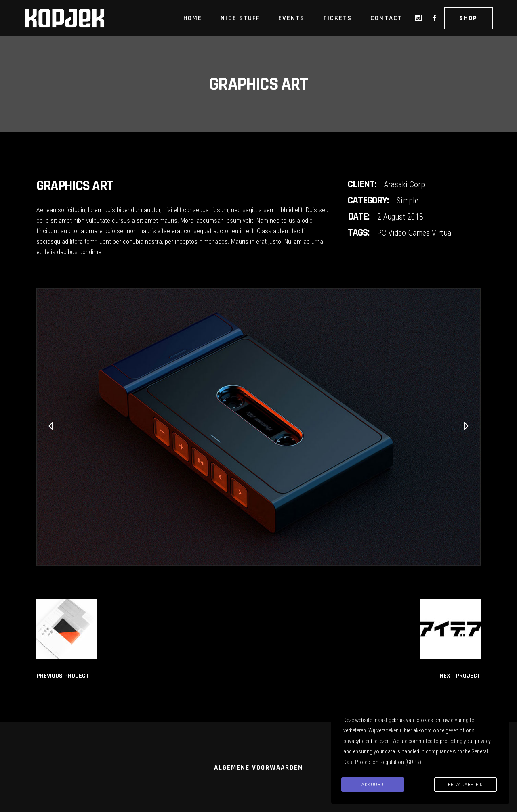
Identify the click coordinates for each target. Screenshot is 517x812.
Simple (408, 201)
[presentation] (50, 427)
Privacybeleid (466, 785)
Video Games (409, 233)
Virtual (442, 233)
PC (382, 233)
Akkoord (373, 785)
